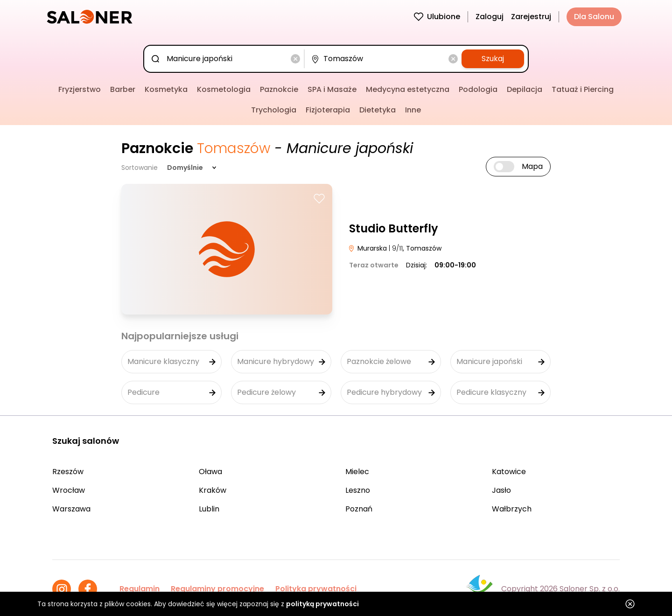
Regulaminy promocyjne (217, 589)
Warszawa (71, 509)
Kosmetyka (166, 89)
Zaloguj (490, 17)
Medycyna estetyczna (408, 89)
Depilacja (525, 89)
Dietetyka (378, 110)
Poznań (359, 509)
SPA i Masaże (332, 89)
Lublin (209, 509)
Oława (210, 472)
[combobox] (226, 59)
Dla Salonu (594, 17)
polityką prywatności (322, 604)
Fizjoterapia (328, 110)
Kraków (213, 490)
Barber (123, 89)
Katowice (509, 472)
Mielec (357, 472)
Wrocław (69, 490)
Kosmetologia (224, 89)
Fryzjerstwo (80, 89)
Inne (413, 110)
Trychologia (274, 110)
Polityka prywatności (316, 589)
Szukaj (493, 59)
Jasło (501, 490)
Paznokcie (279, 89)
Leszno (358, 490)
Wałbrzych (512, 509)
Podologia (478, 89)
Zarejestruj (531, 17)
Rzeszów (68, 472)
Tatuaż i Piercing (583, 89)
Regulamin (140, 589)
